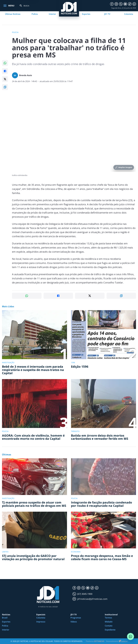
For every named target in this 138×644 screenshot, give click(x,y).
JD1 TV (107, 14)
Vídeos (74, 622)
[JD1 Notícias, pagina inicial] (48, 595)
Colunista (129, 14)
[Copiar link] (5, 87)
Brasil (5, 618)
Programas (76, 618)
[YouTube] (125, 4)
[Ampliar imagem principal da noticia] (74, 130)
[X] (121, 4)
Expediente (110, 630)
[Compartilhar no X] (5, 79)
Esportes (86, 14)
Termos (108, 618)
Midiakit (109, 622)
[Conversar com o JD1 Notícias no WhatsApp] (131, 636)
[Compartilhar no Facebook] (5, 71)
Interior (52, 14)
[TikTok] (130, 4)
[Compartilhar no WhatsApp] (5, 63)
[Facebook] (112, 4)
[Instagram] (116, 4)
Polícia (35, 14)
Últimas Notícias (13, 14)
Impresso (41, 622)
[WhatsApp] (134, 4)
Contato (109, 626)
